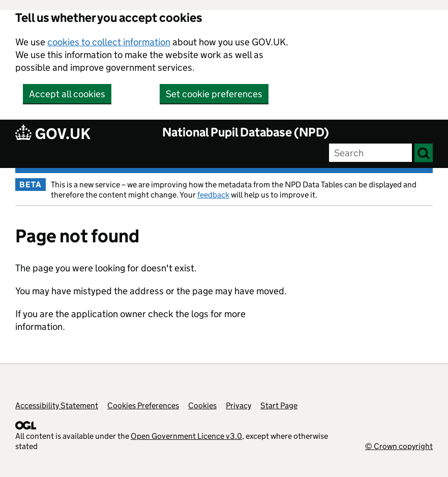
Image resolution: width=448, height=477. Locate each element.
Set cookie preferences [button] (214, 94)
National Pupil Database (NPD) (246, 132)
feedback (213, 195)
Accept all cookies (67, 94)
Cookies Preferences (143, 405)
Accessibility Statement (57, 405)
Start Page (279, 405)
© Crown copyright (399, 446)
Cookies (202, 405)
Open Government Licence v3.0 (186, 436)
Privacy (238, 405)
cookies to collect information (109, 42)
